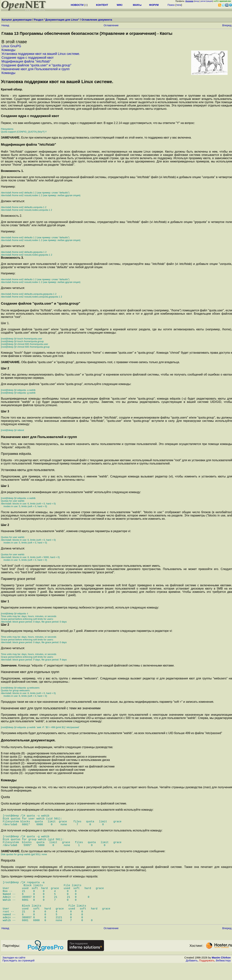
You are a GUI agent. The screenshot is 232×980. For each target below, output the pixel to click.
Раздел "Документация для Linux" (57, 20)
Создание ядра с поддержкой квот (28, 58)
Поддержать (207, 977)
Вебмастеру (223, 977)
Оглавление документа (97, 20)
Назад (5, 25)
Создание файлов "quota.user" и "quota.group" (36, 65)
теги (179, 5)
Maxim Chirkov (221, 974)
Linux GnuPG (11, 46)
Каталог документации (17, 20)
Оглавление (111, 25)
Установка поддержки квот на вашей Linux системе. (41, 54)
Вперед (227, 25)
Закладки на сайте (14, 974)
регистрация (207, 1)
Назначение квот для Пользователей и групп (35, 69)
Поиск (171, 5)
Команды (8, 50)
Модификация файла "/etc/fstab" (26, 61)
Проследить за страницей (18, 977)
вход (197, 1)
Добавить (192, 977)
